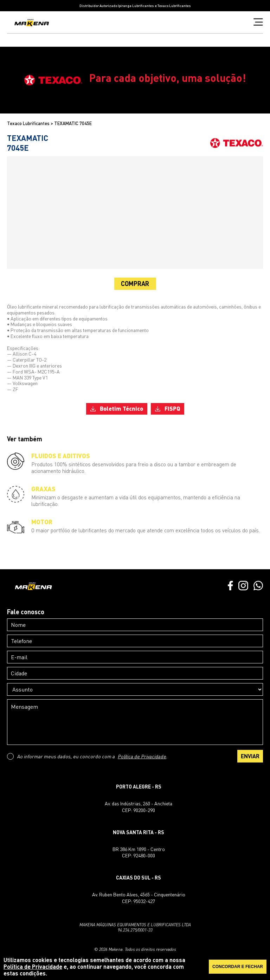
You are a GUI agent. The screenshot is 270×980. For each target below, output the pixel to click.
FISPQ (168, 408)
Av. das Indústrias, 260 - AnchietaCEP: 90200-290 (139, 807)
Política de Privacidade (142, 756)
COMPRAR (135, 284)
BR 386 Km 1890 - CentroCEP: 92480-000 (139, 852)
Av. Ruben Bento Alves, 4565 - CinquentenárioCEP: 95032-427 (139, 898)
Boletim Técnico (117, 408)
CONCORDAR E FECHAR (238, 967)
